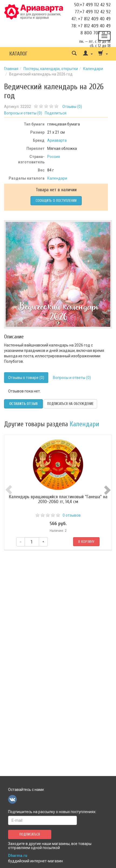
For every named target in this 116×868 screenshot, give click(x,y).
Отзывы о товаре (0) (26, 378)
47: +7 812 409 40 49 (91, 19)
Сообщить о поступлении (56, 201)
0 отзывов (72, 515)
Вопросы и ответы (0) (72, 378)
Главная (11, 69)
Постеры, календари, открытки (51, 69)
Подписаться (30, 834)
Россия (54, 157)
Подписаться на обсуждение (70, 404)
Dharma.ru (18, 856)
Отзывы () (72, 107)
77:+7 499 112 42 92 (93, 12)
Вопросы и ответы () (23, 113)
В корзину (86, 542)
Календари (93, 69)
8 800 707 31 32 (95, 33)
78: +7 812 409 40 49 (91, 26)
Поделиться (56, 113)
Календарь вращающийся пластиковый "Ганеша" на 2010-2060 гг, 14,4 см (58, 499)
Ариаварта (57, 140)
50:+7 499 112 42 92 (92, 5)
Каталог (18, 54)
